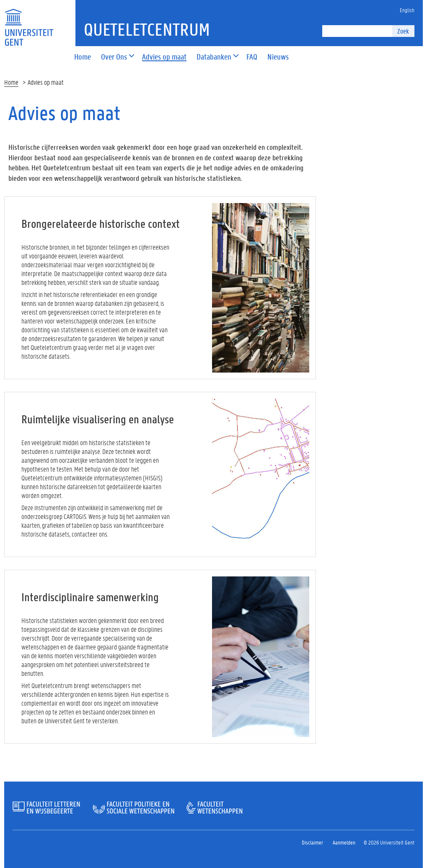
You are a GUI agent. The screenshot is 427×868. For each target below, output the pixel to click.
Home (11, 82)
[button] (114, 57)
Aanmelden (344, 842)
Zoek (403, 31)
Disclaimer (312, 842)
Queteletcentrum (147, 29)
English (407, 10)
